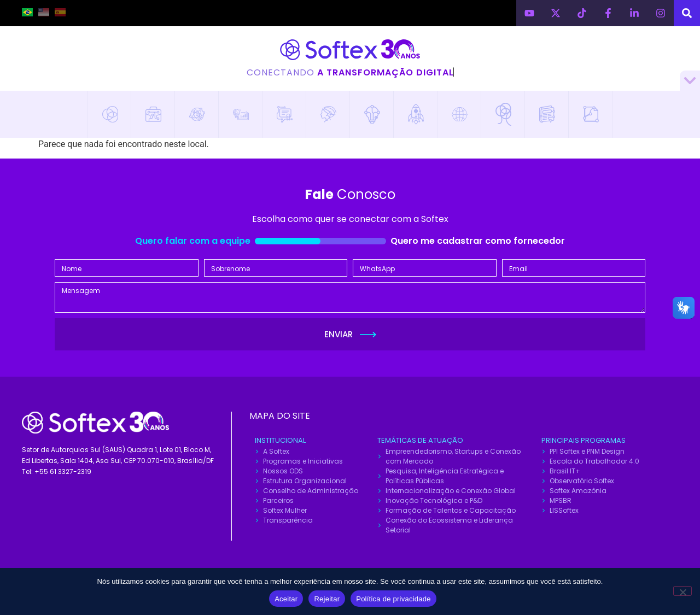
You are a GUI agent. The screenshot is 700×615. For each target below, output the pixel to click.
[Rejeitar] (682, 591)
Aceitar (286, 599)
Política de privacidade (393, 599)
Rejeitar (327, 599)
